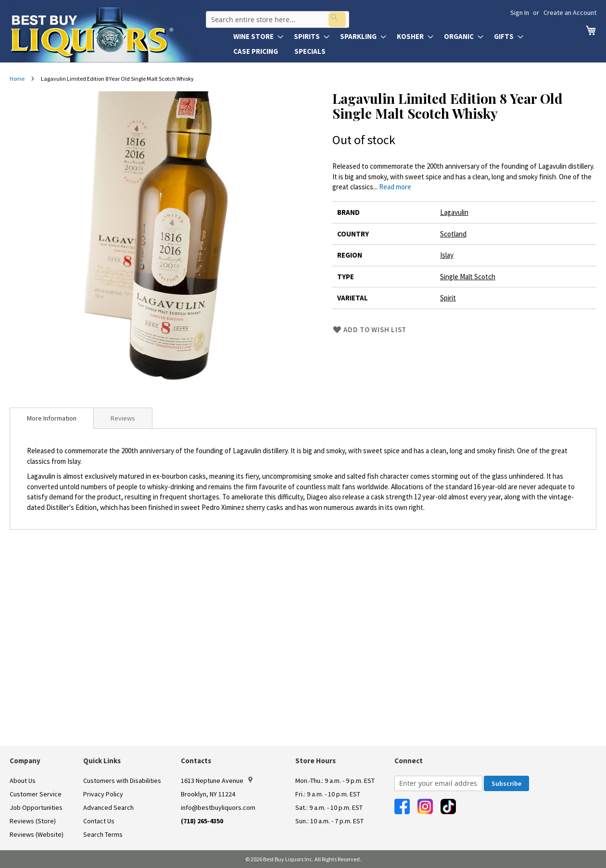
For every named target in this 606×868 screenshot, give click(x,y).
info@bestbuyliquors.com (218, 807)
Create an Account (570, 12)
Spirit (448, 298)
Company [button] (25, 761)
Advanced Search (108, 807)
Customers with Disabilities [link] (122, 781)
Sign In (520, 12)
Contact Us (99, 821)
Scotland (453, 234)
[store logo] (107, 35)
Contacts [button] (196, 761)
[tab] (52, 418)
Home (17, 79)
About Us (23, 781)
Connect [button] (409, 761)
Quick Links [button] (102, 761)
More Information (52, 418)
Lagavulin (454, 212)
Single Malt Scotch (468, 277)
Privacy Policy (103, 794)
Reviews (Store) (33, 821)
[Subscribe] (506, 783)
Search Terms (103, 834)
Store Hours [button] (316, 761)
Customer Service (36, 794)
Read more (395, 187)
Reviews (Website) (37, 834)
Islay (447, 255)
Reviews (123, 418)
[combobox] (276, 16)
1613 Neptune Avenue (217, 781)
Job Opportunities (36, 807)
